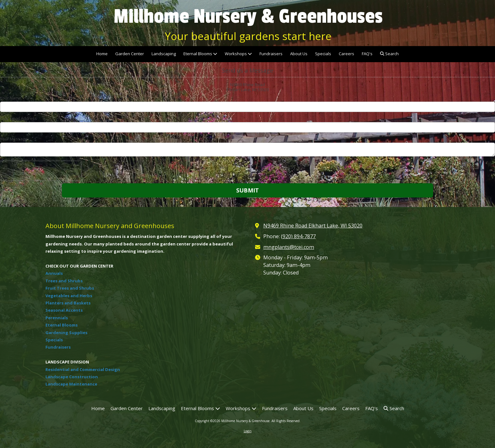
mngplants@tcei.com (289, 247)
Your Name (11, 98)
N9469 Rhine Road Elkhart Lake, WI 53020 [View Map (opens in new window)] (313, 226)
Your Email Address (18, 118)
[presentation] (40, 171)
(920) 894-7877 (298, 236)
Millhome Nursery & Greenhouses (248, 16)
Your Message (14, 139)
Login (248, 431)
